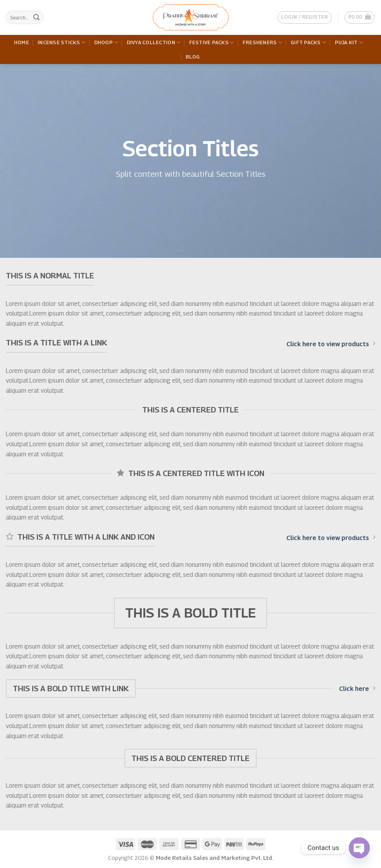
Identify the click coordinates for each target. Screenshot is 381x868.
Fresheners (262, 42)
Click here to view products (331, 344)
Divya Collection (154, 42)
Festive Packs (212, 42)
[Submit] (36, 17)
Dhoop (106, 42)
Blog (193, 57)
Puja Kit (349, 42)
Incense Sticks (61, 42)
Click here (357, 689)
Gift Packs (308, 42)
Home (22, 42)
